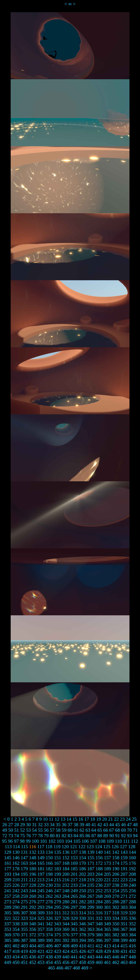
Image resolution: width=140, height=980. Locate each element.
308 (33, 913)
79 (46, 836)
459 (91, 962)
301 (107, 907)
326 (49, 918)
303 (124, 907)
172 (99, 863)
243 (24, 891)
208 (132, 874)
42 (100, 825)
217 (74, 880)
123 (90, 847)
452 (33, 962)
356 (33, 929)
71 (135, 830)
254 (116, 891)
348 (99, 924)
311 (58, 913)
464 (132, 962)
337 (8, 924)
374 (49, 935)
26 (5, 825)
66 (106, 830)
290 (16, 907)
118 (49, 847)
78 (40, 836)
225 (8, 885)
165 (41, 863)
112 (134, 841)
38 (76, 825)
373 (41, 935)
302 (116, 907)
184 (66, 869)
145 (8, 858)
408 (66, 946)
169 (74, 863)
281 (74, 902)
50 (11, 830)
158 (116, 858)
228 (33, 885)
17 (87, 819)
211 (24, 880)
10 (45, 819)
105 (77, 841)
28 (17, 825)
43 (106, 825)
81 (58, 836)
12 (57, 819)
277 (41, 902)
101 (44, 841)
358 (49, 929)
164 (33, 863)
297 (74, 907)
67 (112, 830)
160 (132, 858)
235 (91, 885)
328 (66, 918)
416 (132, 946)
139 (91, 852)
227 (24, 885)
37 (70, 825)
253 (107, 891)
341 (41, 924)
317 (107, 913)
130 (16, 852)
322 (16, 918)
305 (8, 913)
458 (83, 962)
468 (76, 968)
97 (16, 841)
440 (66, 957)
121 (73, 847)
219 (91, 880)
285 (107, 902)
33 (46, 825)
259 (24, 896)
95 (4, 841)
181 (41, 869)
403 (24, 946)
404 (33, 946)
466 (60, 968)
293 (41, 907)
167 (58, 863)
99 (28, 841)
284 (99, 902)
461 (107, 962)
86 (88, 836)
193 (8, 874)
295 (58, 907)
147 (24, 858)
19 (99, 819)
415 (124, 946)
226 (16, 885)
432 (132, 951)
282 (83, 902)
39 (82, 825)
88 (100, 836)
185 (74, 869)
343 (58, 924)
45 (118, 825)
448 (132, 957)
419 (24, 951)
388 (33, 940)
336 (132, 918)
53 (29, 830)
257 (8, 896)
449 (8, 962)
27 (11, 825)
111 (126, 841)
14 (69, 819)
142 (116, 852)
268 (99, 896)
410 (83, 946)
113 (8, 847)
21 (110, 819)
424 (66, 951)
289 (8, 907)
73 (11, 836)
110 (118, 841)
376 (66, 935)
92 (124, 836)
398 (116, 940)
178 (16, 869)
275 (24, 902)
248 (66, 891)
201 (74, 874)
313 (74, 913)
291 (24, 907)
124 (98, 847)
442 (83, 957)
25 (134, 819)
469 (85, 968)
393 (74, 940)
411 (91, 946)
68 (118, 830)
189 (107, 869)
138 (83, 852)
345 (74, 924)
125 (107, 847)
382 (116, 935)
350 (116, 924)
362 (83, 929)
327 (58, 918)
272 (132, 896)
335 (124, 918)
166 (49, 863)
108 (102, 841)
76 (29, 836)
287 (124, 902)
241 (8, 891)
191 (124, 869)
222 (116, 880)
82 (64, 836)
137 (74, 852)
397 (107, 940)
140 (99, 852)
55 (40, 830)
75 (23, 836)
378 (83, 935)
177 (8, 869)
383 (124, 935)
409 (74, 946)
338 (16, 924)
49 (5, 830)
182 (49, 869)
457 (74, 962)
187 (91, 869)
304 (132, 907)
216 (66, 880)
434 (16, 957)
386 (16, 940)
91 (118, 836)
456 (66, 962)
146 (16, 858)
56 (46, 830)
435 (24, 957)
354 (16, 929)
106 (85, 841)
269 (107, 896)
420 (33, 951)
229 (41, 885)
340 (33, 924)
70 (129, 830)
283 (91, 902)
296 (66, 907)
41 (94, 825)
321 (8, 918)
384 (132, 935)
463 (124, 962)
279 (58, 902)
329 (74, 918)
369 (8, 935)
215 (57, 880)
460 (99, 962)
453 (41, 962)
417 (8, 951)
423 (58, 951)
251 (91, 891)
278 (49, 902)
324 (33, 918)
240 (132, 885)
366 (116, 929)
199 (58, 874)
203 (91, 874)
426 (83, 951)
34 (52, 825)
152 (66, 858)
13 (63, 819)
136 (66, 852)
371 (24, 935)
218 (82, 880)
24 (128, 819)
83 (70, 836)
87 (94, 836)
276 (33, 902)
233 (74, 885)
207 (124, 874)
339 (24, 924)
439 (58, 957)
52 (23, 830)
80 (52, 836)
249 (74, 891)
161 (8, 863)
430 (116, 951)
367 (124, 929)
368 (132, 929)
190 (116, 869)
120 (65, 847)
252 (99, 891)
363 (91, 929)
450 (16, 962)
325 (41, 918)
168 (66, 863)
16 (81, 819)
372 (33, 935)
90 (112, 836)
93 (129, 836)
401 (8, 946)
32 (40, 825)
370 (16, 935)
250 (83, 891)
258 (16, 896)
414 (116, 946)
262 (49, 896)
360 (66, 929)
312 (66, 913)
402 (16, 946)
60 (70, 830)
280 (66, 902)
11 (51, 819)
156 (99, 858)
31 (34, 825)
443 (91, 957)
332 (99, 918)
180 (33, 869)
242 (16, 891)
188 (99, 869)
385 (8, 940)
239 (124, 885)
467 (68, 968)
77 (34, 836)
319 (124, 913)
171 (91, 863)
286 (116, 902)
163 (24, 863)
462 (116, 962)
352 (132, 924)
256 (132, 891)
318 (116, 913)
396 (99, 940)
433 (8, 957)
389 (41, 940)
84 (76, 836)
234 (83, 885)
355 (24, 929)
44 (112, 825)
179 (24, 869)
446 (116, 957)
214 (49, 880)
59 (64, 830)
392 (66, 940)
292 (33, 907)
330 (83, 918)
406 (49, 946)
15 (75, 819)
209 (8, 880)
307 (24, 913)
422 (49, 951)
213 (41, 880)
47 (129, 825)
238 (116, 885)
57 (52, 830)
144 (132, 852)
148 (33, 858)
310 (49, 913)
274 (16, 902)
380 (99, 935)
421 (41, 951)
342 (49, 924)
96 (10, 841)
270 (116, 896)
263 (58, 896)
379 (91, 935)
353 (8, 929)
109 (110, 841)
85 (82, 836)
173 (107, 863)
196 (33, 874)
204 (99, 874)
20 (105, 819)
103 (60, 841)
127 (123, 847)
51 (17, 830)
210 (16, 880)
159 (124, 858)
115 (24, 847)
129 (8, 852)
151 (58, 858)
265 (74, 896)
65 (100, 830)
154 (83, 858)
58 (58, 830)
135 (58, 852)
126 (115, 847)
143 (124, 852)
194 (16, 874)
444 (99, 957)
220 (99, 880)
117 (41, 847)
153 (74, 858)
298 (83, 907)
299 (91, 907)
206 (116, 874)
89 (106, 836)
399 (124, 940)
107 (94, 841)
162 (16, 863)
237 (107, 885)
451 (24, 962)
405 (41, 946)
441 (74, 957)
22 (116, 819)
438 (49, 957)
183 (58, 869)
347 (91, 924)
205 (107, 874)
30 (29, 825)
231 (58, 885)
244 (33, 891)
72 (5, 836)
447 (124, 957)
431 (124, 951)
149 (41, 858)
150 (49, 858)
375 (58, 935)
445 (107, 957)
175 (124, 863)
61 (76, 830)
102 (52, 841)
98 (22, 841)
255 (124, 891)
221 (107, 880)
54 (34, 830)
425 (74, 951)
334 (116, 918)
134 (49, 852)
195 (24, 874)
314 (82, 913)
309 (41, 913)
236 (99, 885)
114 (16, 847)
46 (124, 825)
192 (132, 869)
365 (107, 929)
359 (58, 929)
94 (135, 836)
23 (122, 819)
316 (99, 913)
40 (88, 825)
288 (132, 902)
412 (99, 946)
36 (64, 825)
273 (8, 902)
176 (132, 863)
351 (124, 924)
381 (107, 935)
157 (107, 858)
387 (24, 940)
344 (66, 924)
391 (58, 940)
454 (49, 962)
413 (107, 946)
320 (132, 913)
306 (16, 913)
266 (83, 896)
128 (132, 847)
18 (93, 819)
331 (91, 918)
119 (57, 847)
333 (107, 918)
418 (16, 951)
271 (124, 896)
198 (49, 874)
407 (58, 946)
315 (91, 913)
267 (91, 896)
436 (33, 957)
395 (91, 940)
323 (24, 918)
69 (124, 830)
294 (49, 907)
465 (51, 968)
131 (24, 852)
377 (74, 935)
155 (91, 858)
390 (49, 940)
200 (66, 874)
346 (83, 924)
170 (83, 863)
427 (91, 951)
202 (83, 874)
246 (49, 891)
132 (33, 852)
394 (83, 940)
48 (135, 825)
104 (69, 841)
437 (41, 957)
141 (107, 852)
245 (41, 891)
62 (82, 830)
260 (33, 896)
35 (58, 825)
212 (33, 880)
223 (124, 880)
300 (99, 907)
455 (58, 962)
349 (107, 924)
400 (132, 940)
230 (49, 885)
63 (88, 830)
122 (82, 847)
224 (132, 880)
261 (41, 896)
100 (35, 841)
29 (23, 825)
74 (17, 836)
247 (58, 891)
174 (116, 863)
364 (99, 929)
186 (83, 869)
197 (41, 874)
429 (107, 951)
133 (41, 852)
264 (66, 896)
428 (99, 951)
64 (94, 830)
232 (66, 885)
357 (41, 929)
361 (74, 929)
